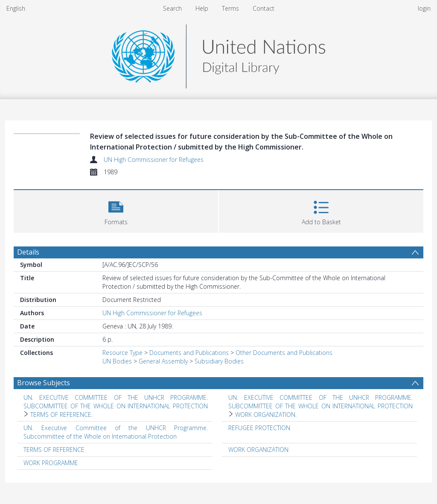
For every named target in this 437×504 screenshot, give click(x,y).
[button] (116, 210)
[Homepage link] (218, 54)
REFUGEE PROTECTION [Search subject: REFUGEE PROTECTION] (259, 428)
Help (202, 8)
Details (28, 252)
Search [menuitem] (172, 8)
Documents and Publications (189, 353)
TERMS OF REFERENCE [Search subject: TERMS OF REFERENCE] (54, 450)
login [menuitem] (424, 8)
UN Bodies (117, 361)
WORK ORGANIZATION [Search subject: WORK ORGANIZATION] (258, 450)
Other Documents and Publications (284, 353)
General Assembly (163, 361)
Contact (264, 8)
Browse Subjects (44, 383)
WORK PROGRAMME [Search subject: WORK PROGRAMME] (51, 463)
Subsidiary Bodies (219, 361)
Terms (230, 8)
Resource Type (122, 353)
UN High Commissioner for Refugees (154, 160)
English (16, 8)
